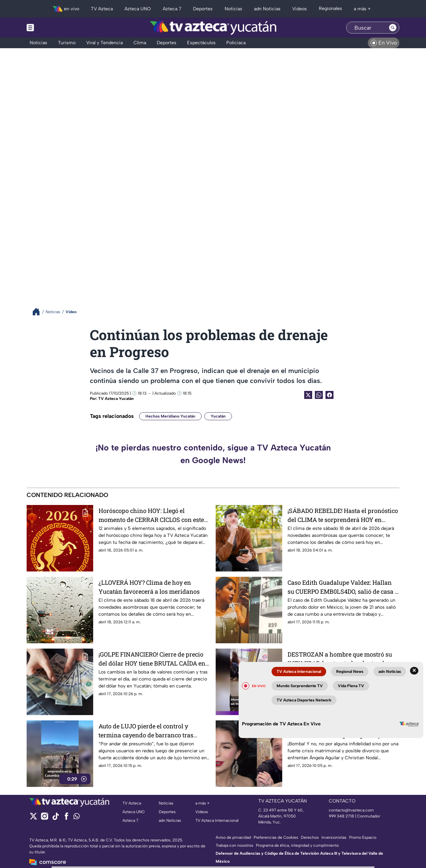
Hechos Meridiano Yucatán (170, 416)
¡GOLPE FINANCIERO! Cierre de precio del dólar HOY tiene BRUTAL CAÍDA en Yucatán (152, 659)
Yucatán (218, 416)
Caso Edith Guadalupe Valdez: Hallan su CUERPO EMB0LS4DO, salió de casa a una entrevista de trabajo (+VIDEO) (343, 587)
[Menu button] (53, 28)
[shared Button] (319, 395)
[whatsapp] (77, 818)
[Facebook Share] (329, 395)
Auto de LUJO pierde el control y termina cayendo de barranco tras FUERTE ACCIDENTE (146, 731)
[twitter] (33, 818)
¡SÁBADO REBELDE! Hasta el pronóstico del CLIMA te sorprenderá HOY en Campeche (343, 515)
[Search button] (393, 28)
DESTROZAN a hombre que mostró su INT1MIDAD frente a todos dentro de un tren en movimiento (342, 659)
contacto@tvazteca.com (351, 810)
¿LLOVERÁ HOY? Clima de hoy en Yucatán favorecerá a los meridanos (149, 587)
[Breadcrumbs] (39, 312)
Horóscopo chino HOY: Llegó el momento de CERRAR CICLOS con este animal (151, 515)
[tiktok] (55, 818)
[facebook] (66, 818)
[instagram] (44, 818)
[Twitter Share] (308, 395)
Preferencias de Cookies (276, 837)
